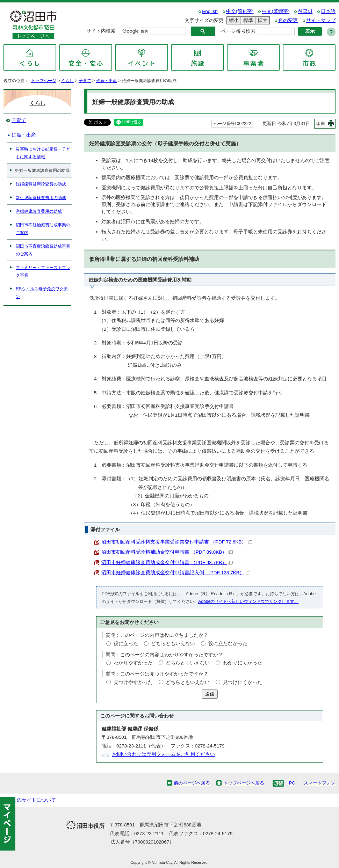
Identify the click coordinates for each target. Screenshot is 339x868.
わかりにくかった (243, 663)
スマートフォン (320, 783)
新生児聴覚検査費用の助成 (41, 198)
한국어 (305, 11)
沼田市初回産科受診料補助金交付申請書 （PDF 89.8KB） (167, 552)
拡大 (261, 20)
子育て (85, 81)
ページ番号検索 (238, 31)
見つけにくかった (243, 682)
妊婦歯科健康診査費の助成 (41, 184)
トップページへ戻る (244, 783)
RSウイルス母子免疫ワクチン (42, 293)
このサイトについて (34, 800)
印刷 (320, 124)
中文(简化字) (240, 11)
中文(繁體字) (276, 11)
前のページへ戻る (192, 783)
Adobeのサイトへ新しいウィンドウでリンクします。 (248, 601)
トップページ (44, 81)
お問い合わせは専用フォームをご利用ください (164, 754)
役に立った (126, 644)
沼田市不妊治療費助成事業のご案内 (43, 229)
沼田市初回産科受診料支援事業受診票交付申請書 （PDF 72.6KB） (177, 542)
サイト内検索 (101, 31)
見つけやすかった (133, 682)
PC (292, 783)
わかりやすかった (133, 663)
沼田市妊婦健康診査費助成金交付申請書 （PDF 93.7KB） (167, 563)
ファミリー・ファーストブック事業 (43, 271)
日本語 (328, 11)
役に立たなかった (228, 644)
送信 (210, 694)
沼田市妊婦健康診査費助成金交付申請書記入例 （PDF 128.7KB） (176, 573)
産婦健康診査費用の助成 (39, 211)
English (210, 11)
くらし (67, 81)
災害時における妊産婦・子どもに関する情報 (43, 153)
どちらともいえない (173, 644)
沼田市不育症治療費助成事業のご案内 (43, 250)
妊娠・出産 (107, 81)
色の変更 (288, 20)
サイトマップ (321, 20)
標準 (247, 20)
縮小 (233, 20)
